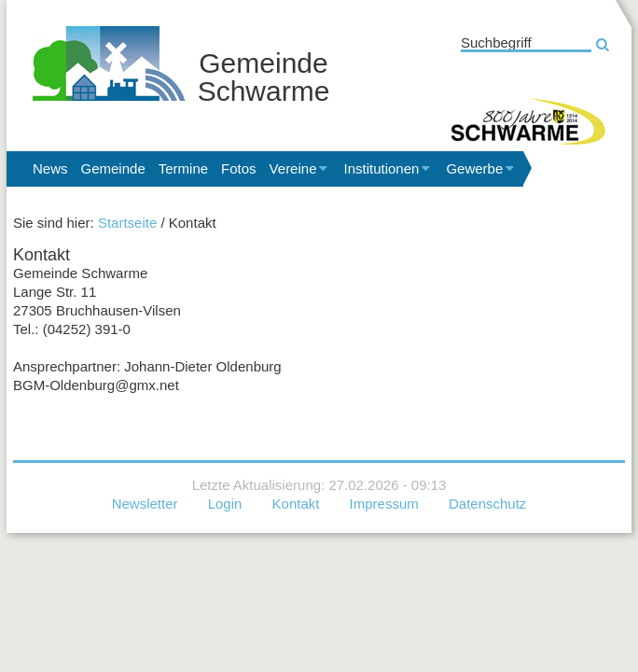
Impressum (384, 504)
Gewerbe (481, 168)
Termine (183, 168)
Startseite (127, 223)
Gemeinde (113, 168)
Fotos (239, 168)
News (50, 168)
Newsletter (145, 504)
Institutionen (388, 168)
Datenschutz (487, 504)
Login (225, 504)
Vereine (300, 168)
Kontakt (296, 504)
